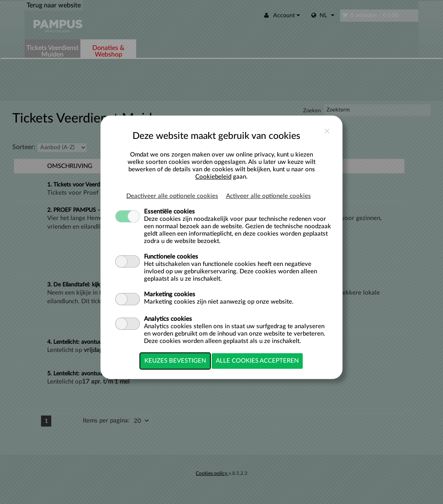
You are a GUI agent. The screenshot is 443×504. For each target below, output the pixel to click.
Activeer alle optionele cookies (268, 196)
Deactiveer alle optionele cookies (172, 196)
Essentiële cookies (169, 212)
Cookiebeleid (213, 177)
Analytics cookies (168, 319)
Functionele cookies (171, 257)
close (327, 131)
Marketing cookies (170, 294)
